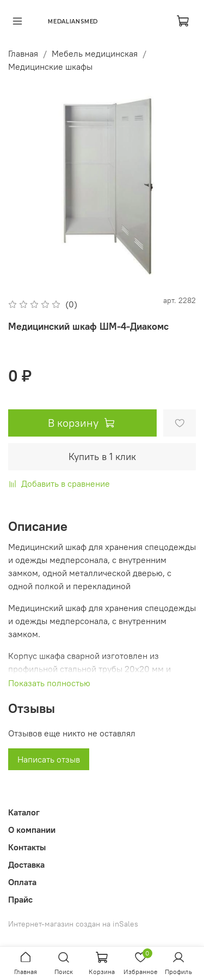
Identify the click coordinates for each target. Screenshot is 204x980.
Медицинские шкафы (50, 66)
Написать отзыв (49, 759)
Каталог (24, 812)
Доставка (26, 864)
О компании (32, 830)
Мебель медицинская (95, 53)
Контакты (27, 847)
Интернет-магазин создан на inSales (73, 924)
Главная (23, 53)
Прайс (20, 899)
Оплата (22, 882)
